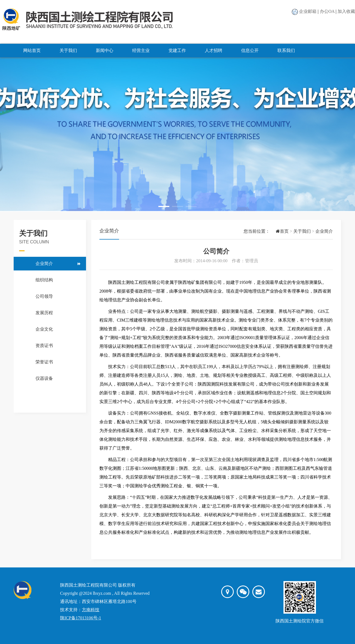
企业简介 (44, 263)
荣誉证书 (44, 362)
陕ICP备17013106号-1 (81, 618)
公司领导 (44, 296)
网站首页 (32, 50)
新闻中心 (105, 50)
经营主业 (141, 50)
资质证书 (44, 346)
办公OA (327, 11)
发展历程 (44, 313)
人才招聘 (214, 50)
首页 (279, 231)
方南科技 (91, 610)
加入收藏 (346, 11)
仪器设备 (44, 378)
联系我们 (286, 50)
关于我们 (68, 50)
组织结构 (44, 280)
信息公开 (250, 50)
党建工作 (177, 50)
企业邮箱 (308, 11)
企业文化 (44, 329)
